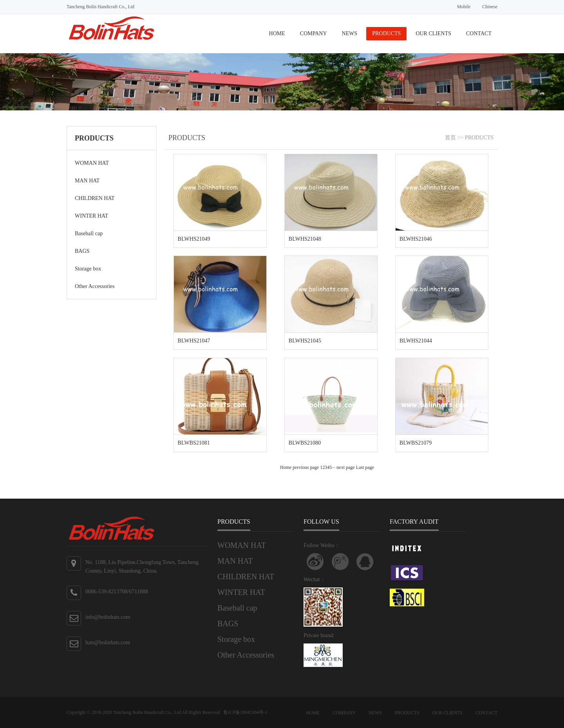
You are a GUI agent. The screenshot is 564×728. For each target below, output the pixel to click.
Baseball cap (89, 233)
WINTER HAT (91, 216)
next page (345, 467)
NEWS (350, 33)
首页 (450, 138)
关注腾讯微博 (340, 562)
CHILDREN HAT (95, 198)
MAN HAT (87, 181)
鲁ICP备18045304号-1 (245, 712)
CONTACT (479, 33)
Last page (365, 467)
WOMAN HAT (92, 163)
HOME (277, 33)
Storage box (88, 269)
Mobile (464, 7)
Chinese (490, 7)
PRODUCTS (386, 33)
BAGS (82, 251)
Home (286, 467)
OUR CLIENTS (433, 33)
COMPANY (314, 33)
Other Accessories (95, 286)
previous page (306, 467)
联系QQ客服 (365, 562)
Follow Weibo (315, 562)
